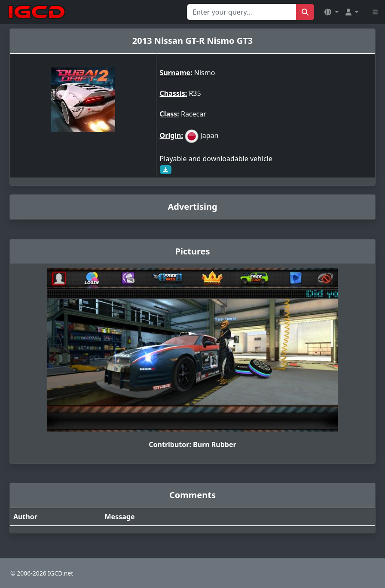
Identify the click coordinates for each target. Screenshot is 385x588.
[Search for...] (242, 12)
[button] (331, 12)
